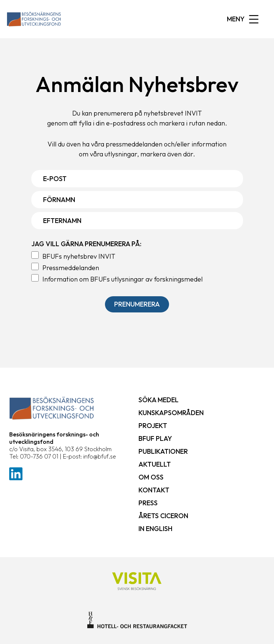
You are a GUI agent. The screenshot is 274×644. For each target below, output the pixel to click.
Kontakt (154, 490)
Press (148, 503)
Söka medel (159, 400)
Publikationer (163, 451)
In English (155, 529)
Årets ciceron (163, 516)
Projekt (153, 426)
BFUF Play (155, 438)
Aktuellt (155, 464)
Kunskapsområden (171, 413)
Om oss (151, 477)
